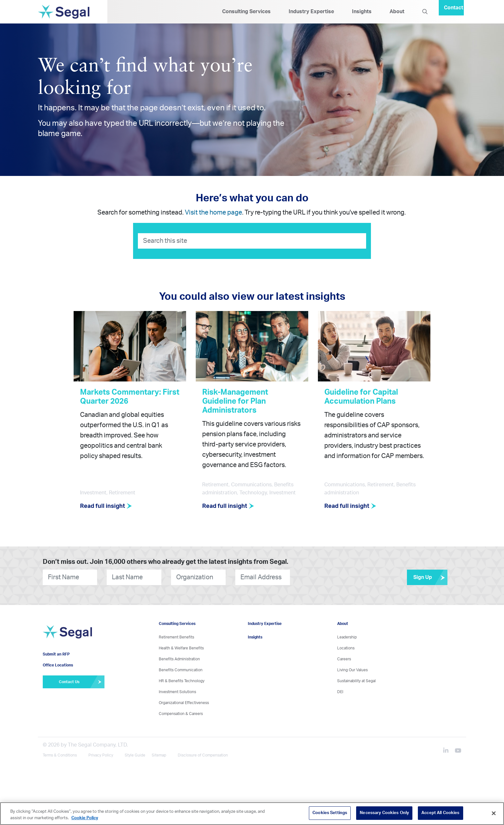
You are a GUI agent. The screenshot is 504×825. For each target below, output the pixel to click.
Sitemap (159, 755)
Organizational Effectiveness (184, 703)
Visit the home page (213, 213)
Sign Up (430, 577)
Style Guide (135, 755)
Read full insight (106, 506)
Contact (454, 8)
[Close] (494, 813)
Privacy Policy (101, 755)
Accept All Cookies (440, 813)
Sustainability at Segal (356, 681)
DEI (340, 692)
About (397, 12)
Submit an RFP (56, 654)
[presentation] (329, 577)
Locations (346, 648)
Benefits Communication (181, 670)
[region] (252, 814)
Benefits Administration (179, 659)
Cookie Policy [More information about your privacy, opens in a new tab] (85, 818)
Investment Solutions (177, 692)
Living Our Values (352, 670)
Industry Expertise (311, 12)
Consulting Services (246, 12)
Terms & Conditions (60, 755)
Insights (362, 12)
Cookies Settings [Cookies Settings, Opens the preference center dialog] (330, 813)
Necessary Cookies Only (384, 813)
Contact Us (82, 682)
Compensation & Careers (181, 714)
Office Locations (58, 665)
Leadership (347, 637)
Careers (344, 659)
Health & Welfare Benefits (181, 648)
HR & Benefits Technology (182, 681)
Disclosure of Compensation (203, 755)
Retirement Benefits (176, 637)
